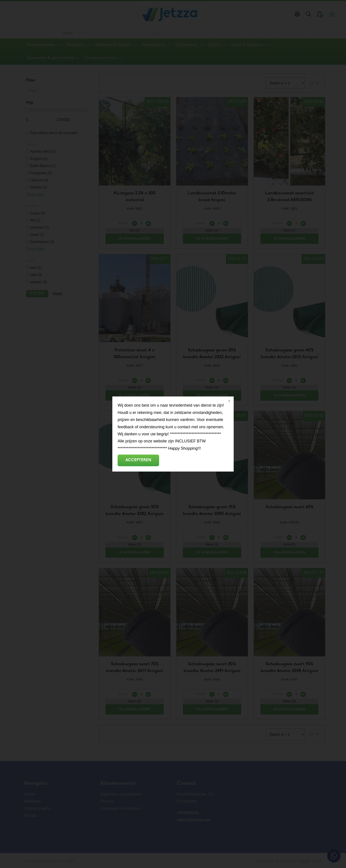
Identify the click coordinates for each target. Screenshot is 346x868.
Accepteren (138, 460)
